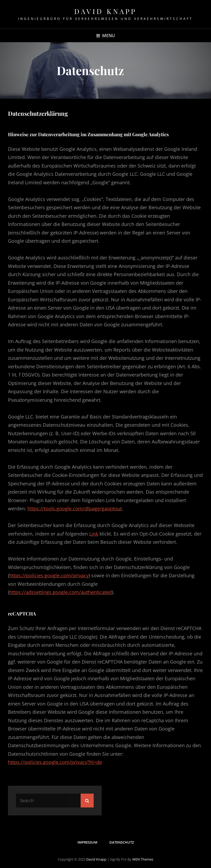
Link (94, 534)
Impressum (87, 842)
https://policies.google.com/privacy (49, 575)
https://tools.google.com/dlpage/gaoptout (75, 508)
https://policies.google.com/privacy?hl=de (55, 762)
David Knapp (105, 11)
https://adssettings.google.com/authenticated (61, 592)
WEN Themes (143, 859)
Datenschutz (122, 842)
